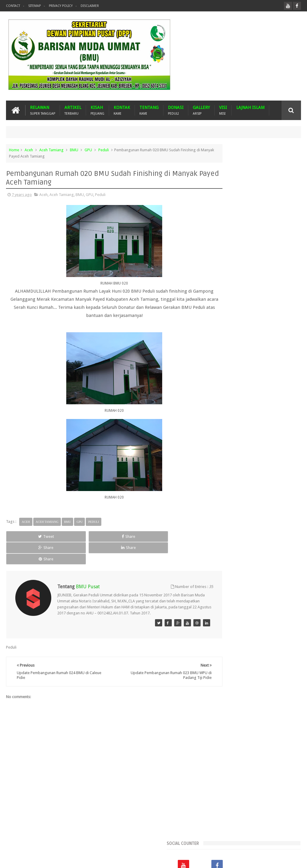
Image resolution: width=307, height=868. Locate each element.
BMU (74, 150)
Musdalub (242, 507)
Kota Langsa (225, 497)
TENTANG (149, 110)
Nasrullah (293, 859)
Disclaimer (90, 6)
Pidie (255, 517)
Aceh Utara (249, 446)
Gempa (235, 487)
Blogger (259, 859)
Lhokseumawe (253, 497)
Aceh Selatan (226, 436)
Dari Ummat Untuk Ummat (237, 476)
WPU (236, 527)
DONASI (176, 110)
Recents (227, 349)
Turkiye (221, 527)
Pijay (269, 517)
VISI (223, 110)
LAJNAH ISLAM (250, 107)
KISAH (97, 110)
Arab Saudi (273, 446)
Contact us (286, 841)
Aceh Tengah (283, 436)
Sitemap (34, 6)
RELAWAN (43, 110)
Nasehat (286, 507)
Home (14, 150)
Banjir (280, 456)
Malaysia (279, 497)
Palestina (222, 517)
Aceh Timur (224, 446)
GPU (88, 150)
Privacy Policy (61, 6)
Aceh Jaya (285, 425)
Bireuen (250, 466)
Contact (13, 6)
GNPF (251, 487)
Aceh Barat (238, 425)
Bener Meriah (226, 466)
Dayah (270, 476)
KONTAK (122, 110)
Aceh (29, 150)
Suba (283, 517)
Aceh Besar (262, 425)
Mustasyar (265, 507)
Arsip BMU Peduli (230, 456)
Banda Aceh (260, 456)
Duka (219, 487)
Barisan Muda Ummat (63, 859)
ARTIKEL (73, 110)
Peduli (104, 150)
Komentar (286, 349)
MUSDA (221, 507)
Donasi (287, 476)
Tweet (25, 536)
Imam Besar (285, 487)
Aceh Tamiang (51, 150)
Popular (256, 349)
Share (64, 536)
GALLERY (201, 110)
